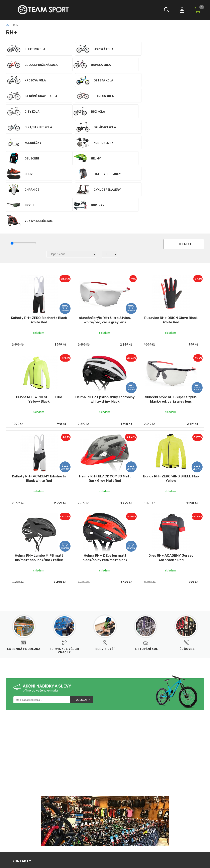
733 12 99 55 (28, 808)
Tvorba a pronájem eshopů (96, 862)
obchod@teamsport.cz (68, 808)
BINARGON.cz (124, 862)
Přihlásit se (181, 9)
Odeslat (82, 637)
